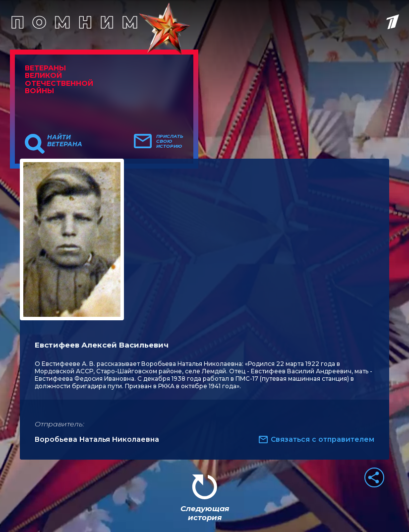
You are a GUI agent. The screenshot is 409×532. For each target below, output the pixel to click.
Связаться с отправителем (322, 439)
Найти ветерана (65, 141)
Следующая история (205, 513)
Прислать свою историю (170, 141)
